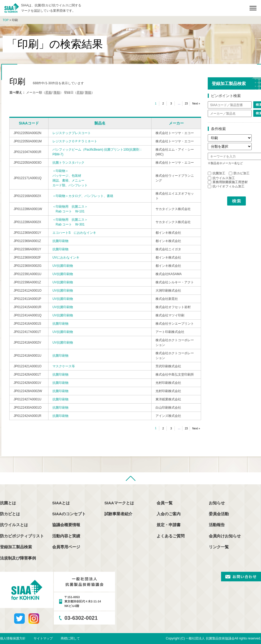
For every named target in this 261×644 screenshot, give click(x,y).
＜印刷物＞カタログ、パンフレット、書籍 (83, 196)
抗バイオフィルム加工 (226, 186)
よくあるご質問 (171, 536)
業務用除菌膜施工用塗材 (228, 182)
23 (186, 104)
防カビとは (10, 514)
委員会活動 (219, 514)
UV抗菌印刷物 (63, 266)
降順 (57, 92)
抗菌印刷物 (60, 241)
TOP (6, 20)
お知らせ (217, 503)
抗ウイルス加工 (221, 178)
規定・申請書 (169, 525)
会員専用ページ (66, 547)
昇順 (48, 92)
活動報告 (217, 525)
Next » (196, 104)
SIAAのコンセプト (69, 514)
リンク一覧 (219, 547)
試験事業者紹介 (118, 514)
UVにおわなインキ (66, 257)
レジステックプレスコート (72, 133)
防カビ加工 (239, 173)
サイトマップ (43, 638)
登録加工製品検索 (16, 547)
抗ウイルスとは (14, 525)
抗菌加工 (217, 173)
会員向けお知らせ (225, 536)
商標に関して (70, 638)
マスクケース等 (64, 366)
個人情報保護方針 (13, 638)
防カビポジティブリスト (22, 536)
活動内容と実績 (66, 536)
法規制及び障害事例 (18, 558)
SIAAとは (61, 503)
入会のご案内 (169, 514)
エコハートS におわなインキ (74, 233)
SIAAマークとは (119, 503)
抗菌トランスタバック (68, 163)
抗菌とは (8, 503)
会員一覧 (165, 503)
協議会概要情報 (66, 525)
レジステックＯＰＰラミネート (75, 141)
